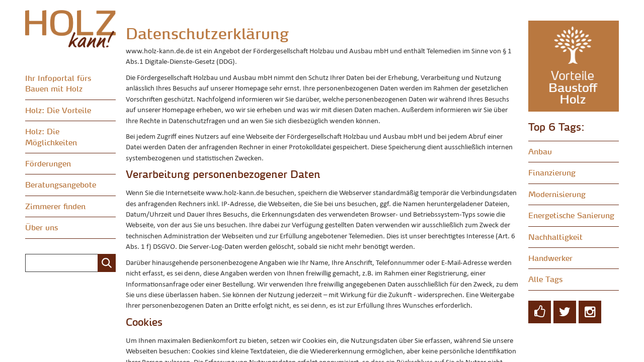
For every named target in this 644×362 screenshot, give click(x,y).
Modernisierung (557, 194)
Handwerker (550, 258)
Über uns (42, 227)
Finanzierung (552, 172)
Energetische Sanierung (571, 215)
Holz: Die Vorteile (58, 110)
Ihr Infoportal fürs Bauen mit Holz (58, 83)
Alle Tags (545, 279)
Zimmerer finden (55, 206)
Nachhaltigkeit (555, 237)
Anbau (540, 151)
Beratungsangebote (61, 185)
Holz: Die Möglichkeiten (51, 137)
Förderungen (48, 163)
